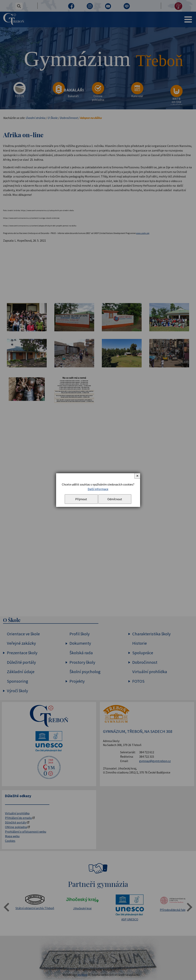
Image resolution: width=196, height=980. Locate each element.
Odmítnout (115, 499)
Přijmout (81, 499)
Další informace (98, 489)
